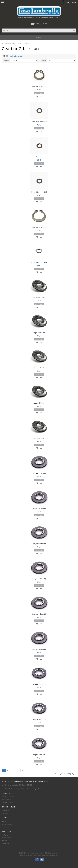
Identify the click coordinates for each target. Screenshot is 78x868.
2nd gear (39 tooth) (39, 473)
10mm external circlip (39, 86)
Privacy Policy (6, 800)
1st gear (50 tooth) (39, 368)
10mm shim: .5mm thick (39, 157)
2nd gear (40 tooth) (39, 508)
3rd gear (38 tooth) (39, 755)
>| (34, 770)
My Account (6, 835)
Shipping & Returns (8, 797)
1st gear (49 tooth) (39, 333)
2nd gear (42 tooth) (39, 614)
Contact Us (5, 810)
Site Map (5, 813)
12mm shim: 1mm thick (39, 262)
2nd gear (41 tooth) (39, 544)
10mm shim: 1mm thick (39, 192)
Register (74, 2)
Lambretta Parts (10, 44)
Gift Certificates (7, 824)
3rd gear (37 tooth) (39, 684)
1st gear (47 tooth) (39, 297)
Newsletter (5, 843)
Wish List (5, 841)
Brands (4, 821)
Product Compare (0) (16, 56)
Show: (44, 61)
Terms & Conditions (8, 802)
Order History (6, 838)
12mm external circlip (39, 227)
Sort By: (7, 61)
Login (67, 2)
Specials (4, 827)
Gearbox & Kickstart (23, 44)
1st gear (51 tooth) (39, 438)
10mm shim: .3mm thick (39, 122)
